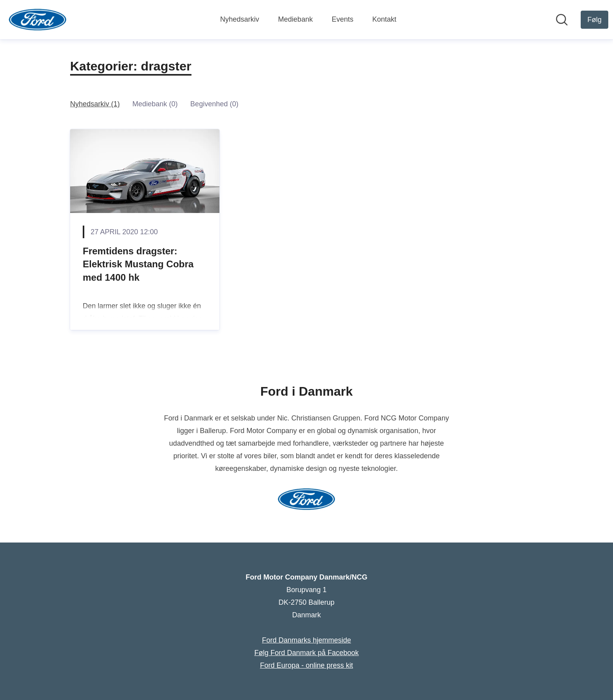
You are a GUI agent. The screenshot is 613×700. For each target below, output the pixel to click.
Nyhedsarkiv (240, 19)
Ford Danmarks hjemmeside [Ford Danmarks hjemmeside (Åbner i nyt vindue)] (306, 640)
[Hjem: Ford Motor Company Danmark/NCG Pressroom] (38, 20)
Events (343, 19)
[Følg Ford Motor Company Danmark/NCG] (594, 20)
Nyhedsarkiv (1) (95, 104)
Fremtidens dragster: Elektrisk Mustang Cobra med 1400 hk (138, 264)
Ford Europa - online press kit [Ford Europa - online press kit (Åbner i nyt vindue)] (306, 665)
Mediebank (295, 19)
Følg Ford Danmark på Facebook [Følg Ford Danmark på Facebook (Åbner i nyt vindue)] (306, 653)
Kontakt (384, 19)
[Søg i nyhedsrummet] (562, 20)
